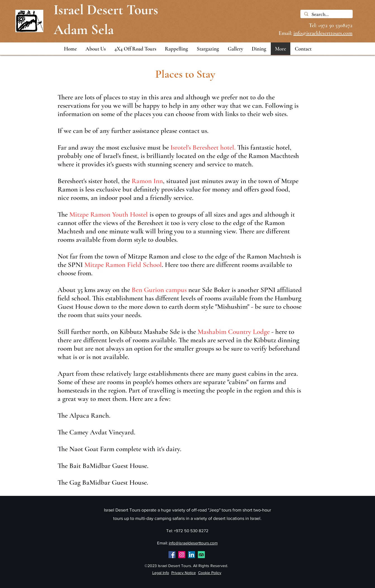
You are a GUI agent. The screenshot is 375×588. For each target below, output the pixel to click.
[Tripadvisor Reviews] (201, 555)
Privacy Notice (184, 573)
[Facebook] (172, 555)
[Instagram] (182, 555)
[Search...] (326, 15)
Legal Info (161, 573)
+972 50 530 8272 (191, 531)
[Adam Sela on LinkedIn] (192, 555)
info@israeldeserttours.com (193, 543)
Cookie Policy (210, 573)
